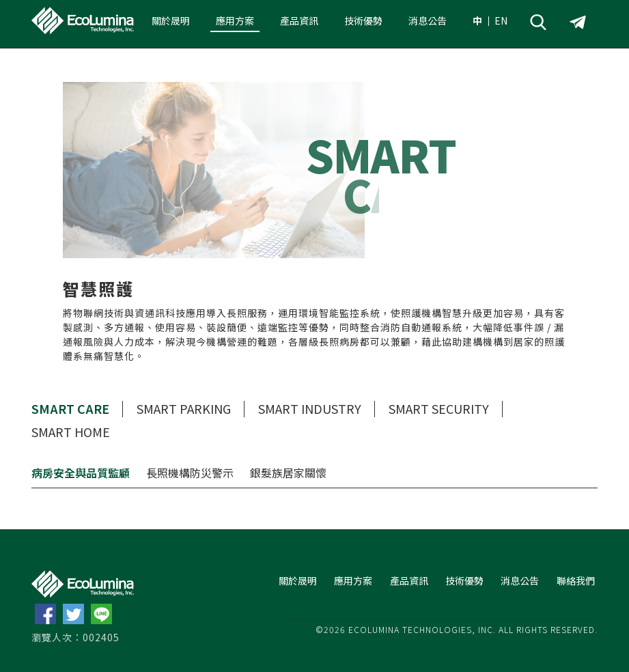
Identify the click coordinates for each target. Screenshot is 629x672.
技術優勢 (363, 20)
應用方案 (235, 20)
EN (501, 20)
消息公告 (428, 20)
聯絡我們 (576, 580)
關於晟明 (171, 20)
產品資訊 (299, 20)
